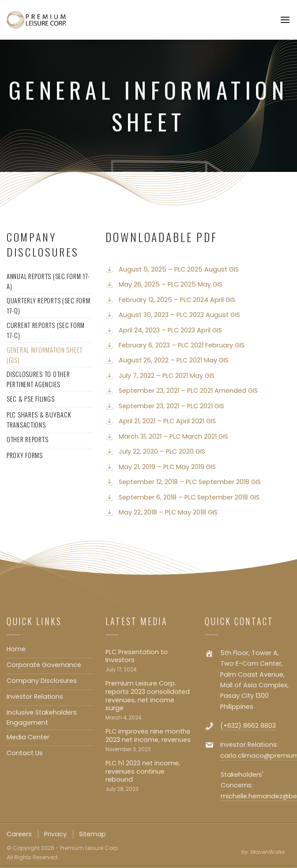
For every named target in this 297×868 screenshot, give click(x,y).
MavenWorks (268, 852)
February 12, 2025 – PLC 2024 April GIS (177, 300)
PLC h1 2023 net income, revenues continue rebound (143, 771)
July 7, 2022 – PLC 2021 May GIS (167, 376)
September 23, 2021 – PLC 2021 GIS (171, 406)
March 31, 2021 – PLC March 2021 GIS (173, 436)
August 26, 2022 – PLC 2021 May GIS (174, 360)
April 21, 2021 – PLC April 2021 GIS (167, 421)
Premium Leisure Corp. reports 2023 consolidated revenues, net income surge (148, 696)
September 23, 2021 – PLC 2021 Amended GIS (188, 391)
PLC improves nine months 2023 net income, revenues (148, 736)
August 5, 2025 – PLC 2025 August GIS (179, 269)
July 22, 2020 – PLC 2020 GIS (162, 451)
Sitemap (92, 834)
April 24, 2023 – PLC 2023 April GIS (170, 330)
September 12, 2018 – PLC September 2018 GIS (190, 482)
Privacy (55, 834)
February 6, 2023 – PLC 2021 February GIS (182, 345)
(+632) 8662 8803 (248, 726)
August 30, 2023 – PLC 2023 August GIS (179, 315)
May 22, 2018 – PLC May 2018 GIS (168, 512)
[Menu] (285, 20)
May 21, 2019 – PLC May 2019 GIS (167, 467)
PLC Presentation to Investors (137, 656)
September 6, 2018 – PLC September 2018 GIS (189, 497)
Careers (19, 834)
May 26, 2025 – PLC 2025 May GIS (171, 284)
